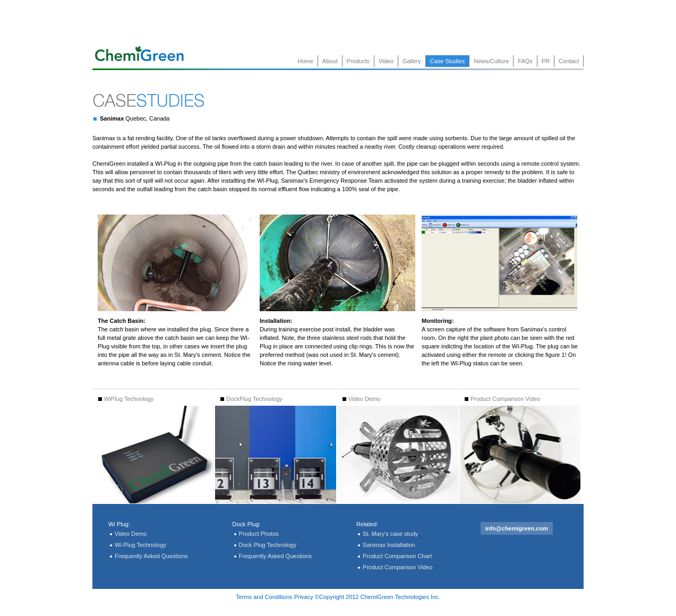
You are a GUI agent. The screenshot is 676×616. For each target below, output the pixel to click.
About (330, 61)
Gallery (412, 61)
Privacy (304, 597)
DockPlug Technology (251, 399)
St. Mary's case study (390, 534)
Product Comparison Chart (397, 556)
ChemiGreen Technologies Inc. (400, 597)
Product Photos (259, 534)
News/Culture (491, 61)
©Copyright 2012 (337, 597)
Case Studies (447, 61)
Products (358, 61)
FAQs (525, 61)
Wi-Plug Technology (140, 545)
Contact (569, 61)
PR (546, 61)
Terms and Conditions (264, 597)
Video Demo (361, 399)
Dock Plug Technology (268, 545)
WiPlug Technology (126, 399)
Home (306, 61)
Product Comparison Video (502, 399)
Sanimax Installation (389, 545)
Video (386, 61)
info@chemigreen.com (517, 528)
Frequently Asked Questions (151, 556)
